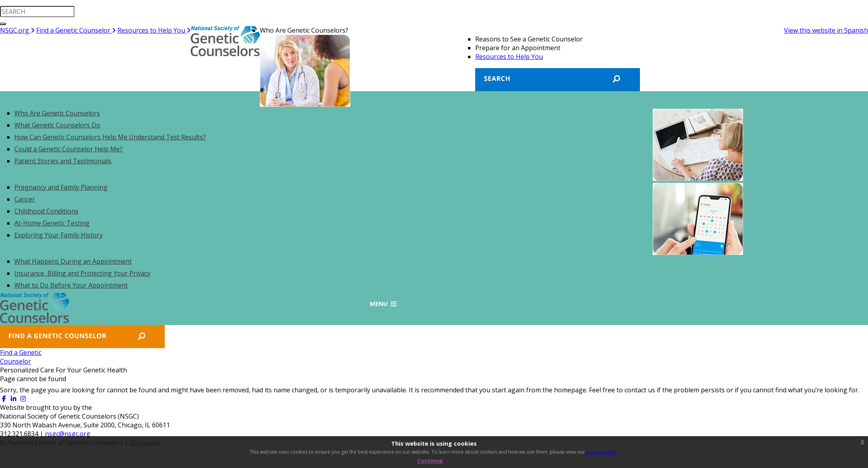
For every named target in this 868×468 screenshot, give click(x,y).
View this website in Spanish (826, 30)
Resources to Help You (154, 30)
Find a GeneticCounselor (34, 357)
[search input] (37, 12)
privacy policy (602, 452)
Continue (430, 461)
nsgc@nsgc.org (68, 434)
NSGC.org (17, 30)
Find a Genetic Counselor (76, 30)
